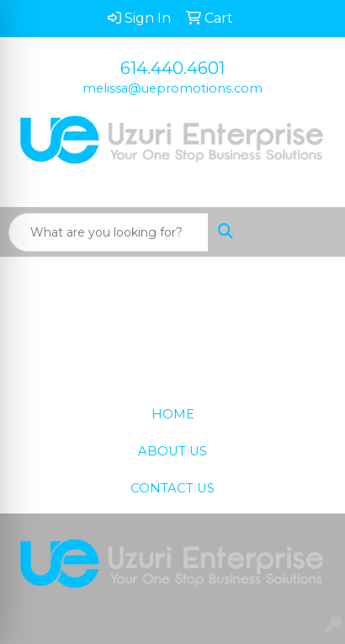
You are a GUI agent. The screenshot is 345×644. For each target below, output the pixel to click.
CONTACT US (172, 488)
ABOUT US (172, 451)
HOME (173, 414)
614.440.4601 (172, 68)
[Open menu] (311, 232)
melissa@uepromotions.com (172, 88)
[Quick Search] (109, 232)
